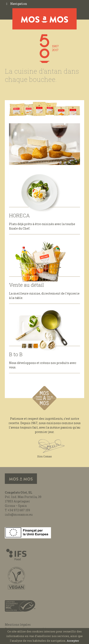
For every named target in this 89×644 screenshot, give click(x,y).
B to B (16, 354)
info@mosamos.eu (19, 515)
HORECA (19, 215)
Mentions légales (18, 625)
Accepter (73, 641)
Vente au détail (26, 285)
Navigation (19, 4)
